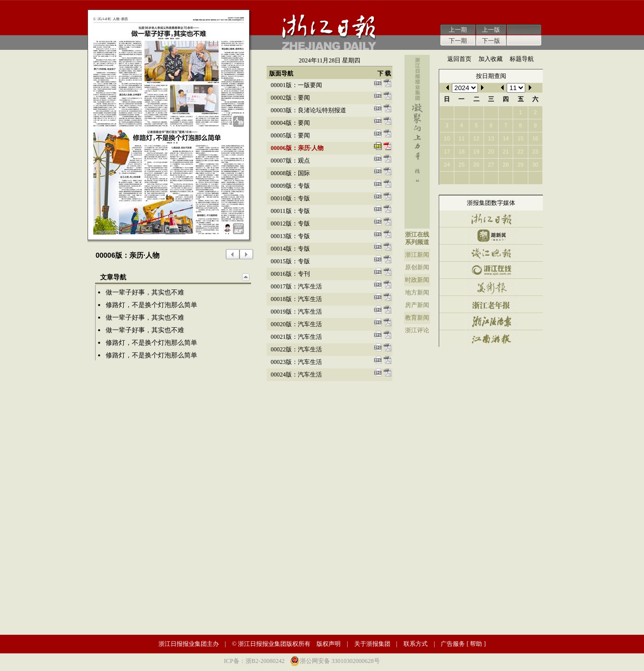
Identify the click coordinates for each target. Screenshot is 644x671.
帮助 (476, 644)
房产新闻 (417, 305)
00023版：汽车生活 (296, 362)
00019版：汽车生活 (296, 312)
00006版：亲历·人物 (297, 148)
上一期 (458, 30)
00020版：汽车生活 (296, 324)
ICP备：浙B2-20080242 (254, 661)
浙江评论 (417, 330)
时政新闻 (417, 280)
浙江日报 (491, 219)
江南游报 (491, 339)
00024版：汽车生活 (296, 375)
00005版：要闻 (290, 135)
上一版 (491, 30)
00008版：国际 (290, 173)
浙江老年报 (491, 304)
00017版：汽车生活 (296, 286)
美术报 (491, 287)
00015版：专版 (290, 261)
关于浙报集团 (372, 644)
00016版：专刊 (290, 274)
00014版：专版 (290, 249)
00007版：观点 (290, 161)
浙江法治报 (491, 321)
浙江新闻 (417, 255)
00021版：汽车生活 (296, 337)
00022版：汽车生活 (296, 349)
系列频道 (417, 242)
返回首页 (459, 59)
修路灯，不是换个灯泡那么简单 (151, 305)
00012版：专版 (290, 223)
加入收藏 (491, 59)
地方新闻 (417, 292)
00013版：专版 (290, 236)
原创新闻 (417, 267)
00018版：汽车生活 (296, 299)
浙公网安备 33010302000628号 (340, 661)
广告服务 (453, 644)
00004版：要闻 (290, 123)
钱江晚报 (491, 253)
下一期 (458, 41)
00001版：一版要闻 (296, 85)
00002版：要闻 (290, 98)
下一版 (491, 41)
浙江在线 (417, 235)
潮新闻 (491, 236)
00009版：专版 (290, 186)
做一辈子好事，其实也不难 (145, 292)
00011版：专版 (290, 211)
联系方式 (416, 644)
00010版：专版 (290, 198)
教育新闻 (417, 318)
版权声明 (329, 644)
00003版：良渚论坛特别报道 (308, 110)
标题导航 (522, 59)
